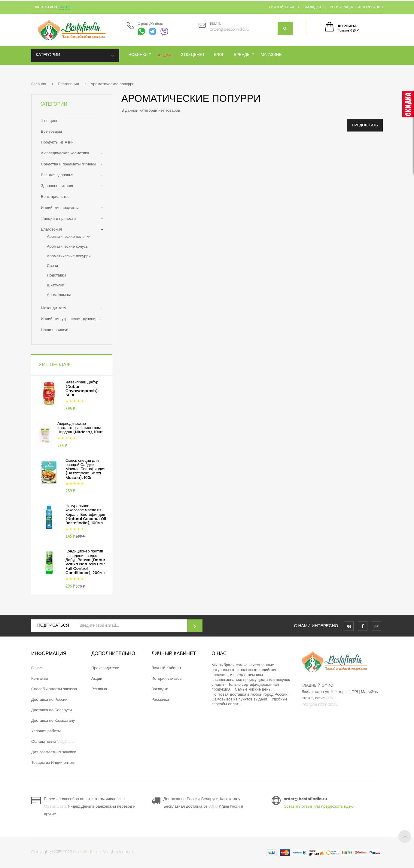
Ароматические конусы (68, 246)
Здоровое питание (58, 186)
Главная (39, 84)
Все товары (51, 131)
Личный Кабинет (166, 668)
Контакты (40, 678)
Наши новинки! (54, 330)
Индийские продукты (60, 208)
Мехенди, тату (53, 308)
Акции (97, 678)
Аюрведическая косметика (65, 153)
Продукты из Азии (57, 142)
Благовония (68, 84)
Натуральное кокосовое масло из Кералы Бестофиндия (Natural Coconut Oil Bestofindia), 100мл (86, 514)
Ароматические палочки (69, 236)
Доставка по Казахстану (53, 720)
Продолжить (365, 125)
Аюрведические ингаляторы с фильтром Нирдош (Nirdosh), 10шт (80, 428)
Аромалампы (59, 295)
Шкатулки (56, 285)
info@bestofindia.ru (320, 704)
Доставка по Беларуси (52, 710)
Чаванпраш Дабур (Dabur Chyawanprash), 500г (82, 389)
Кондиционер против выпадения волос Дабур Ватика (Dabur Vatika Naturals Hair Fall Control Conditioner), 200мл (85, 562)
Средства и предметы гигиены (68, 164)
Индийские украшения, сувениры (71, 319)
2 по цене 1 (51, 121)
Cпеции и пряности (58, 218)
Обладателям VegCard (53, 741)
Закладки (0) (315, 7)
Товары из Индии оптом (53, 762)
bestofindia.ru (86, 852)
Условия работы (46, 731)
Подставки (56, 275)
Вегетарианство (55, 197)
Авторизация (370, 7)
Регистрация (342, 7)
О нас (37, 668)
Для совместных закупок (54, 752)
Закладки (160, 689)
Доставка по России (49, 699)
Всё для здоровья (57, 175)
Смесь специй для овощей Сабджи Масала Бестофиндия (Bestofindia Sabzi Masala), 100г (85, 469)
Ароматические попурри (112, 84)
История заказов (166, 678)
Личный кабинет (284, 7)
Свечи (52, 266)
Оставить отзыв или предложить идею (319, 806)
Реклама (99, 689)
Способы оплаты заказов (54, 689)
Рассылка (160, 699)
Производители (105, 668)
